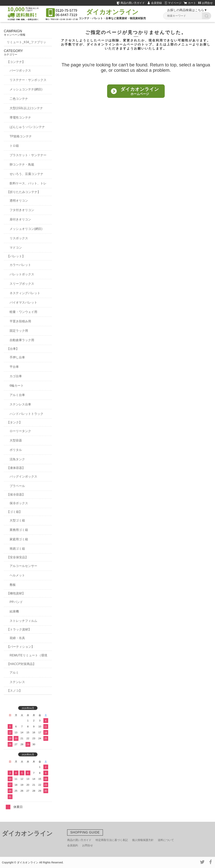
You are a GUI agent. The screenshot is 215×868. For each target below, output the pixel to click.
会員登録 (156, 3)
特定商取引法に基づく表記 (112, 840)
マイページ (175, 3)
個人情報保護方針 (143, 840)
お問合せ (205, 3)
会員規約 (73, 845)
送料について (166, 840)
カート (192, 3)
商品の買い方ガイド (131, 3)
